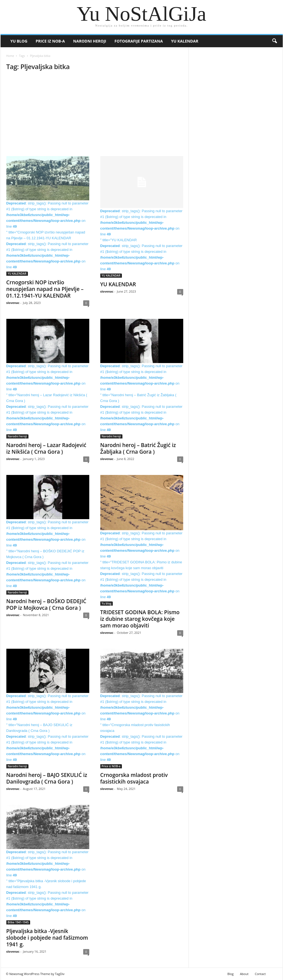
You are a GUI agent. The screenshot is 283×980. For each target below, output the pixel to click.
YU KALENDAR (185, 41)
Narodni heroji (90, 41)
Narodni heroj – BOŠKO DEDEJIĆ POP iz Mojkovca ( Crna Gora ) (46, 605)
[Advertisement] (95, 115)
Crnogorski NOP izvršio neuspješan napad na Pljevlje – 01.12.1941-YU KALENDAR (45, 289)
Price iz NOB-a (50, 41)
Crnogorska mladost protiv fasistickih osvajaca (134, 778)
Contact (260, 974)
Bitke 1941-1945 (18, 922)
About (244, 974)
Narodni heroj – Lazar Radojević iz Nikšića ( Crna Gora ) (46, 448)
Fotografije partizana (139, 41)
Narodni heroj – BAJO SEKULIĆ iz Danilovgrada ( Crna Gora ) (47, 778)
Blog (230, 974)
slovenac (13, 303)
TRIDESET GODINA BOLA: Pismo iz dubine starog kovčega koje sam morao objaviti (140, 619)
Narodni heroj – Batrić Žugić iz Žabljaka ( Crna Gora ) (138, 448)
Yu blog (19, 41)
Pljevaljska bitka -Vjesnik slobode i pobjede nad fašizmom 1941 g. (47, 938)
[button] (274, 41)
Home (10, 56)
